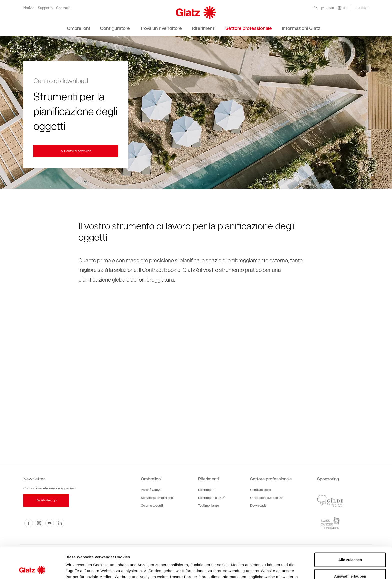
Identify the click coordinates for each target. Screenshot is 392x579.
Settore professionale (271, 479)
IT (344, 8)
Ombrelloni (151, 479)
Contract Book (261, 490)
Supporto (45, 8)
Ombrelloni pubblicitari (267, 498)
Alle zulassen (350, 530)
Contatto (63, 8)
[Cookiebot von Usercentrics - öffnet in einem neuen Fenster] (32, 569)
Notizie (29, 8)
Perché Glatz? (151, 490)
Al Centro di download (76, 151)
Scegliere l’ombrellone (157, 498)
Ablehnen (350, 563)
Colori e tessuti (152, 505)
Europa (361, 8)
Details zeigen (266, 569)
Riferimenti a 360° (211, 498)
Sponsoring (328, 479)
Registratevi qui (46, 500)
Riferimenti (208, 479)
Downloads (258, 505)
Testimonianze (209, 505)
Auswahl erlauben (350, 546)
